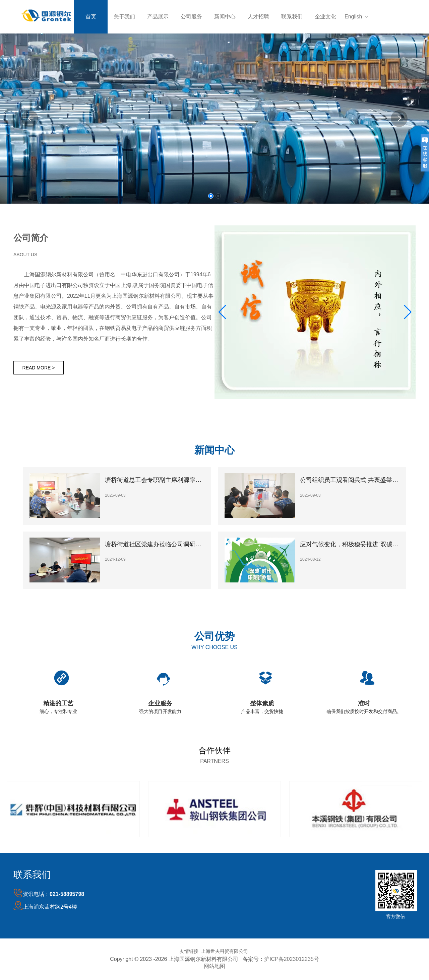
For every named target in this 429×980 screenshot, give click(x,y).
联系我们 (292, 17)
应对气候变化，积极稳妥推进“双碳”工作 (350, 544)
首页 (91, 17)
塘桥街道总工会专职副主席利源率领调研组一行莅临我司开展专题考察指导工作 (155, 480)
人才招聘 (258, 17)
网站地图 (214, 966)
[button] (211, 196)
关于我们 (124, 17)
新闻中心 (225, 17)
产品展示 (158, 17)
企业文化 (325, 17)
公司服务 (191, 17)
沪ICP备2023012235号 (292, 959)
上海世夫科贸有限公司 (225, 951)
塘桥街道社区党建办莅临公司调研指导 (155, 544)
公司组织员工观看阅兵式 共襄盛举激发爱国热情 (350, 480)
